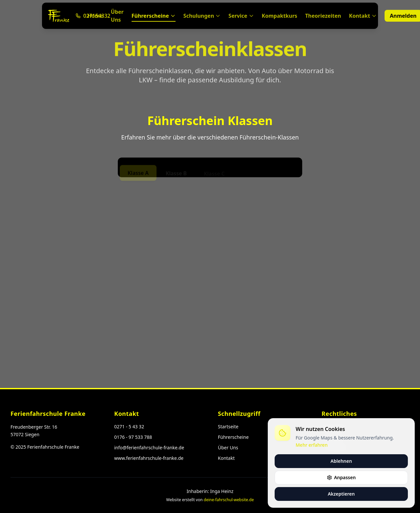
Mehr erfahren (312, 445)
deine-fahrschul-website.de (229, 500)
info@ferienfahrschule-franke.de (149, 448)
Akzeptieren (341, 494)
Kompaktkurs (280, 16)
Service (241, 16)
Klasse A (138, 174)
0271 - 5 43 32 (129, 427)
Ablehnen (341, 461)
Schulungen (202, 16)
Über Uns (117, 16)
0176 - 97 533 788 (133, 437)
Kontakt (363, 16)
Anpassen (341, 477)
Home (95, 16)
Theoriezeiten (323, 16)
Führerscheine (154, 17)
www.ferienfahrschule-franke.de (149, 458)
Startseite (228, 427)
